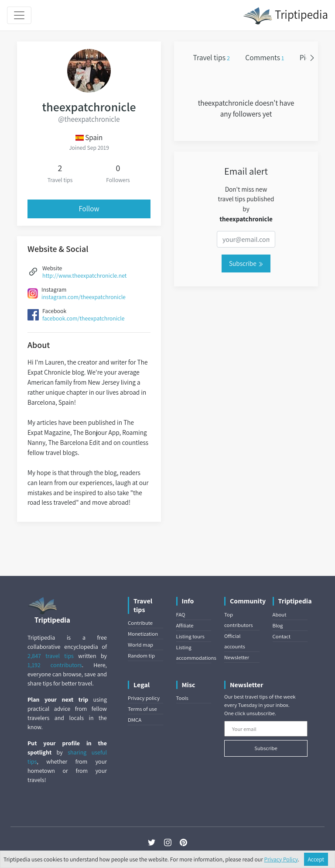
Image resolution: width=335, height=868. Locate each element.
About (280, 615)
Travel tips (212, 57)
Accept (316, 859)
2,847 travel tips (51, 656)
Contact (282, 636)
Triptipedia (285, 16)
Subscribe (246, 263)
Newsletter (237, 657)
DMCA (135, 720)
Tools (182, 698)
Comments (265, 57)
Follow (89, 209)
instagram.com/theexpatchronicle (84, 297)
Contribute (140, 623)
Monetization (143, 634)
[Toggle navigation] (19, 15)
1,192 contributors (55, 665)
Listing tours (190, 636)
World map (140, 645)
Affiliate (185, 625)
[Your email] (266, 729)
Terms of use (142, 709)
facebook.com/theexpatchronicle (83, 318)
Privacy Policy (281, 859)
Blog (278, 625)
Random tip (141, 656)
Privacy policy (144, 698)
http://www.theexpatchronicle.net (84, 276)
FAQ (181, 615)
